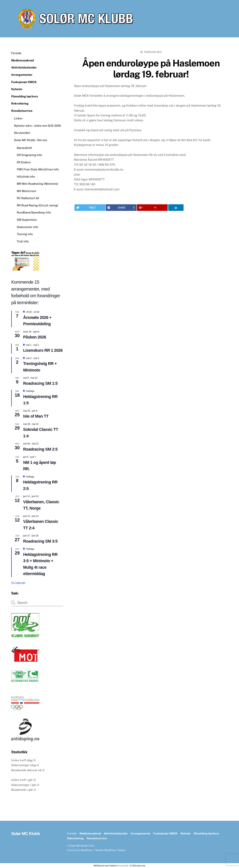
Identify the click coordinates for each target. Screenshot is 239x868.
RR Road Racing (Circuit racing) (37, 205)
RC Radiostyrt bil (28, 198)
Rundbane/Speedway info (34, 212)
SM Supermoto (27, 220)
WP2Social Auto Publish (105, 866)
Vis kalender (18, 583)
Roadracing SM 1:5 (40, 383)
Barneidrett (24, 148)
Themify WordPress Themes (110, 850)
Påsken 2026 (35, 337)
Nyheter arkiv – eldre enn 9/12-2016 (37, 126)
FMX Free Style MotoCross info (38, 169)
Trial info (23, 241)
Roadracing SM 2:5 (40, 449)
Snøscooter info (28, 227)
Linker (18, 118)
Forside (16, 53)
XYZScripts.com (138, 866)
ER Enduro (24, 162)
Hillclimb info (26, 177)
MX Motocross (26, 191)
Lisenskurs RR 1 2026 (43, 350)
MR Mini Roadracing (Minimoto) (38, 184)
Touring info (25, 234)
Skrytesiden (22, 133)
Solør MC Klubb (79, 846)
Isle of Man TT (36, 416)
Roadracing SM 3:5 (40, 541)
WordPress (87, 850)
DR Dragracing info (29, 155)
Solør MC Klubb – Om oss (31, 140)
